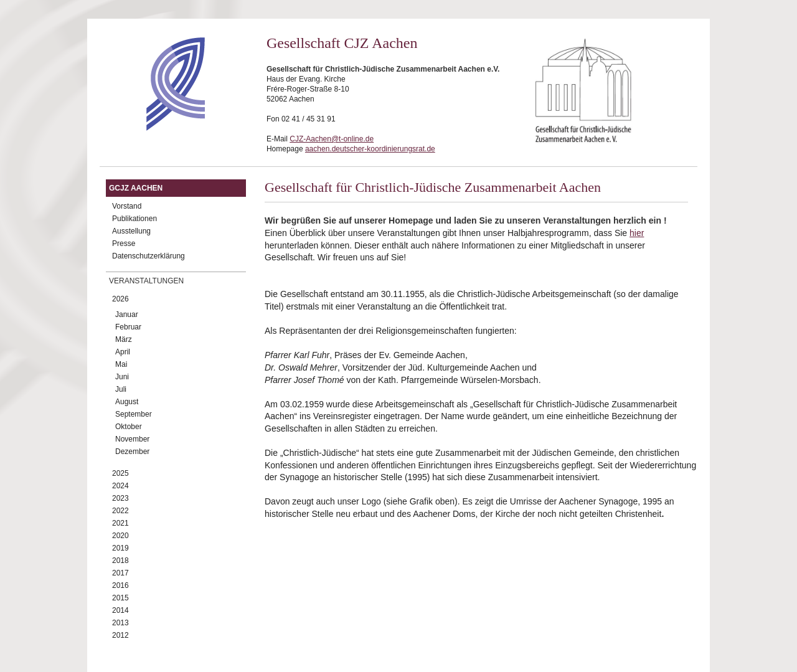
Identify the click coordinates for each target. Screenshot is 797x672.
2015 (120, 598)
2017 (120, 573)
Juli (121, 389)
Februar (128, 327)
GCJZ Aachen (136, 188)
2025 (120, 473)
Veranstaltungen (146, 281)
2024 (120, 486)
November (132, 439)
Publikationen (134, 219)
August (127, 402)
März (124, 339)
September (134, 414)
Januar (127, 315)
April (123, 352)
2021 (120, 523)
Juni (122, 377)
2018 (120, 561)
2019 (120, 548)
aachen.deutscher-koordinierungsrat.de (370, 149)
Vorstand (127, 206)
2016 (120, 585)
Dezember (132, 452)
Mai (121, 364)
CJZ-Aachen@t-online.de (332, 139)
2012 (120, 635)
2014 (120, 610)
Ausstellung (131, 231)
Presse (124, 244)
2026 (120, 299)
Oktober (129, 427)
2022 (120, 511)
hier (637, 233)
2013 (120, 623)
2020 (120, 536)
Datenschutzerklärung (149, 256)
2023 (120, 498)
